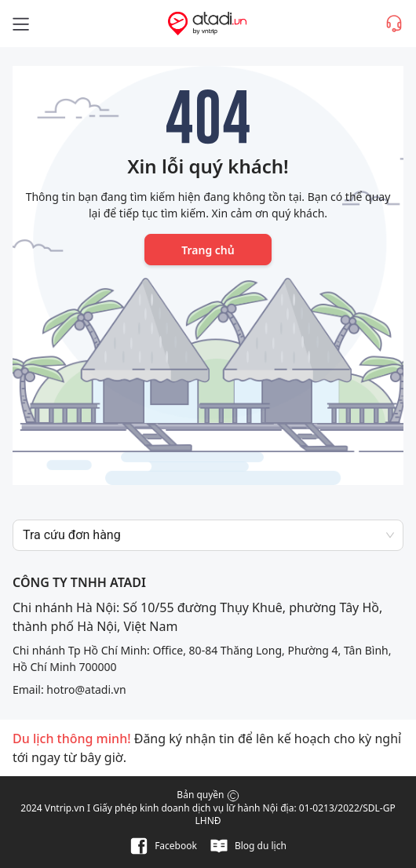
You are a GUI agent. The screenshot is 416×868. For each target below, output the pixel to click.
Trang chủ (208, 250)
